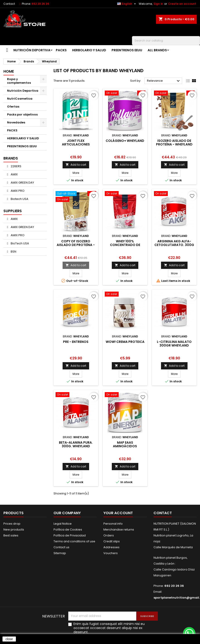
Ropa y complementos (19, 81)
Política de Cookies (68, 530)
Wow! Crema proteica (125, 342)
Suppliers (13, 211)
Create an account (182, 4)
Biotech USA (19, 199)
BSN (13, 252)
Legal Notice (63, 524)
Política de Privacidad (70, 535)
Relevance (164, 81)
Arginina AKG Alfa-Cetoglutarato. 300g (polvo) (174, 245)
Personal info (113, 524)
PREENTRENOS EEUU (127, 50)
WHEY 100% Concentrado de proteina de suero (125, 245)
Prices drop (12, 524)
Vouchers (111, 553)
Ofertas (13, 107)
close (9, 639)
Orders (109, 535)
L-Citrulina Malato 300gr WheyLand (174, 344)
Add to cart (76, 165)
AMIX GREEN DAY (22, 183)
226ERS (16, 166)
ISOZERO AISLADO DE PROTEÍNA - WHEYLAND (174, 143)
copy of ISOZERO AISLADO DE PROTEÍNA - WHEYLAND (76, 245)
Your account (118, 513)
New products (14, 530)
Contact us (61, 547)
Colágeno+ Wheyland (125, 141)
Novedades (16, 122)
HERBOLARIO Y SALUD (89, 50)
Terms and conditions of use (74, 541)
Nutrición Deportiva (32, 50)
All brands (157, 50)
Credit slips (112, 541)
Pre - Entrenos (76, 342)
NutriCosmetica (20, 99)
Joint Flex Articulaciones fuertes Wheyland (76, 144)
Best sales (11, 535)
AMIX (14, 174)
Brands (11, 158)
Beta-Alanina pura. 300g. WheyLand (76, 444)
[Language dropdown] (127, 4)
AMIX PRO (17, 191)
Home (9, 71)
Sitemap (60, 553)
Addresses (111, 547)
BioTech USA (20, 243)
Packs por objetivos (22, 114)
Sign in (158, 4)
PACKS (61, 50)
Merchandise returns (119, 530)
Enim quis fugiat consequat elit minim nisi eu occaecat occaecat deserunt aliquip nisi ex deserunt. (109, 628)
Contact (9, 4)
